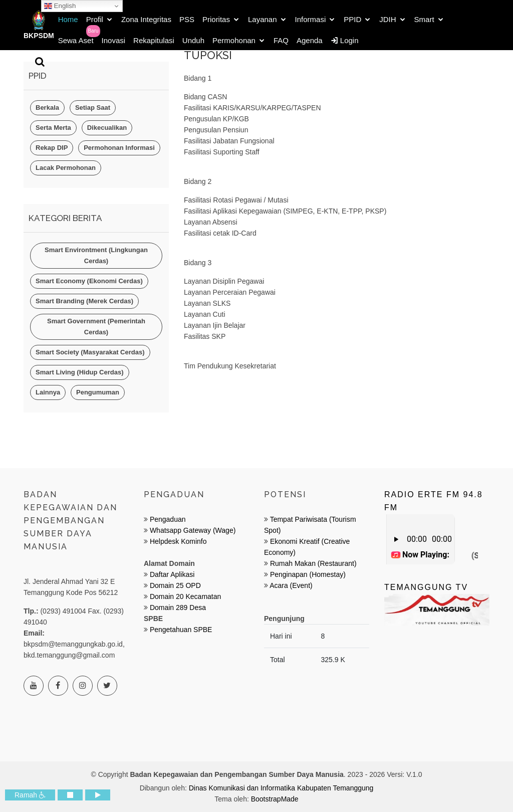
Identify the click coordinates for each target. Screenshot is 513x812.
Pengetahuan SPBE (181, 630)
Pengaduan (167, 519)
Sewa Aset (76, 40)
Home (68, 19)
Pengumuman (98, 392)
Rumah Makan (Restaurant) (313, 563)
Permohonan (234, 40)
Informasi (311, 19)
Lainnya (48, 392)
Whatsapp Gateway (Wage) (192, 530)
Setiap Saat (93, 108)
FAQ (281, 40)
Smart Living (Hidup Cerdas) (80, 372)
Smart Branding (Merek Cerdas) (84, 301)
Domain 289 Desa (178, 607)
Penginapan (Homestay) (308, 574)
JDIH (388, 19)
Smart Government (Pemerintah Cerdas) (96, 327)
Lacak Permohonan (66, 168)
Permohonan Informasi (119, 148)
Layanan (263, 19)
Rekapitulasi (154, 40)
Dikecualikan (107, 128)
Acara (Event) (291, 585)
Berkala (47, 108)
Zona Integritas (146, 19)
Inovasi (114, 40)
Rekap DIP (52, 148)
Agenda (310, 40)
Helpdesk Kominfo (177, 541)
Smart (424, 19)
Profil (95, 19)
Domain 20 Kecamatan (185, 596)
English (60, 6)
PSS (187, 19)
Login (345, 40)
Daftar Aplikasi (172, 574)
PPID (352, 19)
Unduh (193, 40)
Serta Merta (53, 128)
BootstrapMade (275, 799)
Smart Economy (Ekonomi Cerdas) (89, 281)
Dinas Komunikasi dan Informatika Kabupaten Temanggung (281, 788)
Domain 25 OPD (175, 585)
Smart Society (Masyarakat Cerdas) (90, 352)
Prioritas (216, 19)
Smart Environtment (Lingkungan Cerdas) (96, 255)
